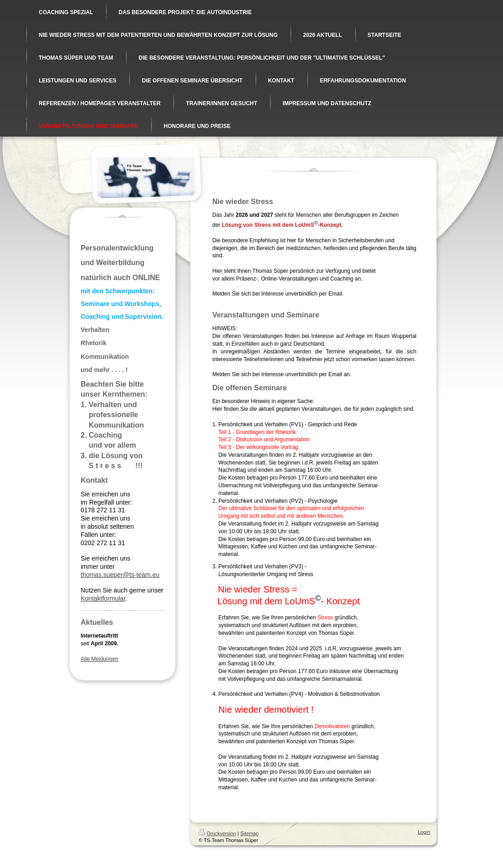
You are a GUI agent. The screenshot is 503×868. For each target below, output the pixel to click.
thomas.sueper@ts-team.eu (120, 575)
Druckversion (217, 833)
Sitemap (249, 833)
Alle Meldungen (100, 659)
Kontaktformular (103, 598)
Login (424, 832)
